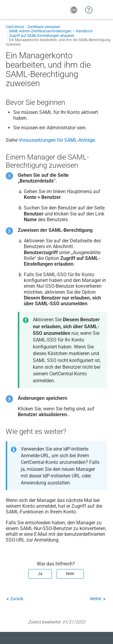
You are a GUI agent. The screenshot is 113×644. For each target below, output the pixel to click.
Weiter (96, 599)
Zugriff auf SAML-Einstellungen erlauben (42, 36)
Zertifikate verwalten (44, 27)
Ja (40, 574)
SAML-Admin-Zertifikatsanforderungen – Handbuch (51, 31)
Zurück (17, 599)
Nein (70, 574)
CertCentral (15, 27)
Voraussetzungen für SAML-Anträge (57, 140)
